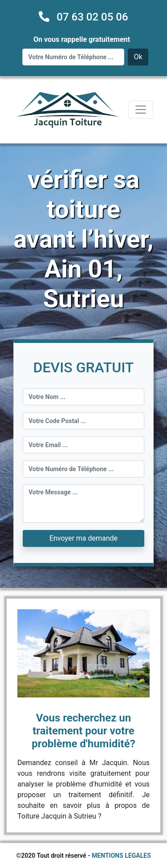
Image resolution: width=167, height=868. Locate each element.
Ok (138, 57)
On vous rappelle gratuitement (82, 39)
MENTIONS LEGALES (121, 856)
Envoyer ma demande (83, 538)
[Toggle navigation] (141, 110)
